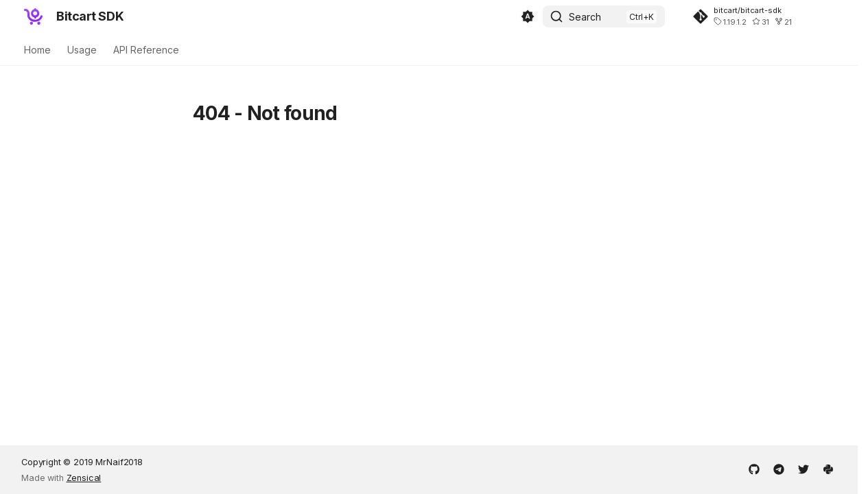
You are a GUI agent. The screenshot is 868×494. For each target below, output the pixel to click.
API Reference (146, 50)
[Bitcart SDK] (33, 16)
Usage (82, 50)
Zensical (84, 478)
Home (37, 50)
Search (585, 17)
